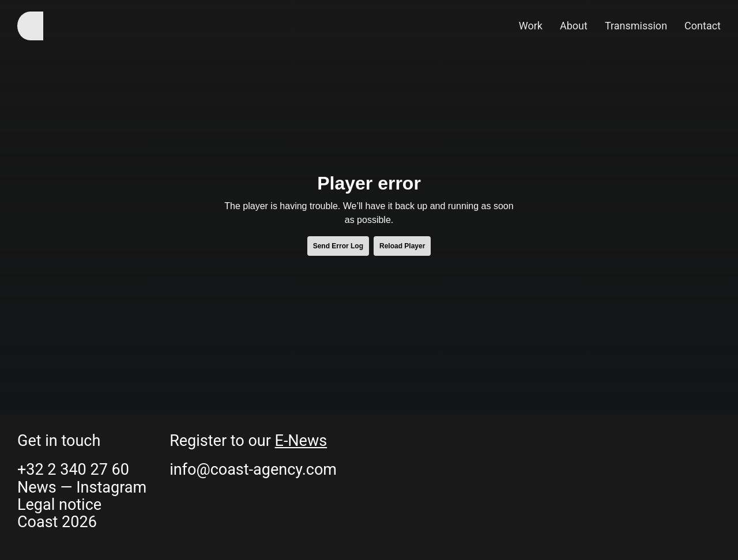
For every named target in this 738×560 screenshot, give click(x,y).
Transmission (636, 26)
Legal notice (59, 505)
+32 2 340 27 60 (73, 470)
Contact (703, 26)
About (574, 26)
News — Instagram (82, 487)
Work (531, 26)
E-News (301, 441)
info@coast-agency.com (253, 470)
